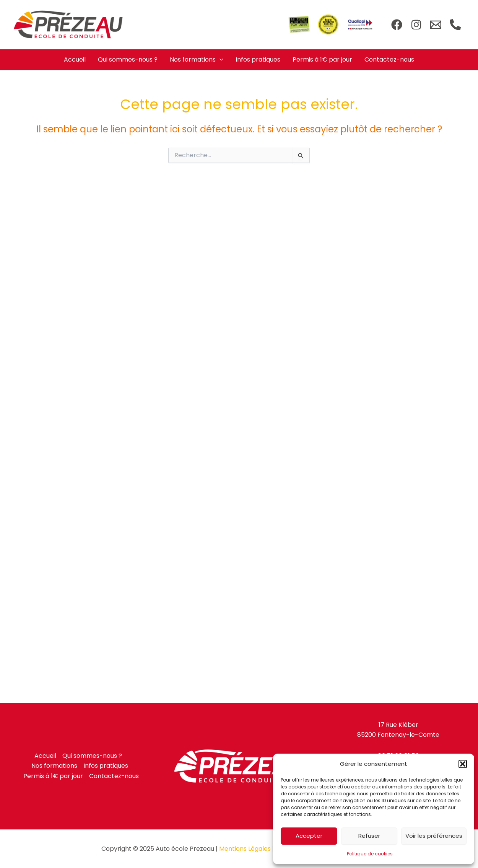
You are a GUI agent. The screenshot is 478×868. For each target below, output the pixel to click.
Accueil (75, 59)
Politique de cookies (370, 854)
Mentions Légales (245, 849)
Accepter (309, 836)
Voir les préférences (434, 836)
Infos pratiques (258, 59)
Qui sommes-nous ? (128, 59)
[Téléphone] (455, 25)
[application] (219, 60)
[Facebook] (397, 25)
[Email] (436, 25)
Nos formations (197, 60)
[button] (463, 764)
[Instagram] (416, 25)
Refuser (369, 836)
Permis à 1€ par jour (322, 59)
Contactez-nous (389, 59)
